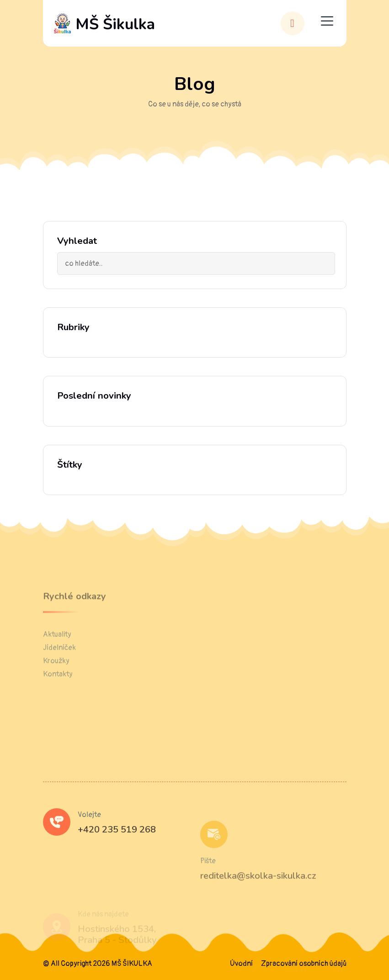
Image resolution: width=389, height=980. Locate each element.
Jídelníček (59, 666)
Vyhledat (77, 241)
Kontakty (58, 692)
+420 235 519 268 (117, 845)
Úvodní (241, 964)
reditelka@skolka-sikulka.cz (258, 894)
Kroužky (56, 679)
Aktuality (57, 653)
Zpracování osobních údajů (304, 964)
